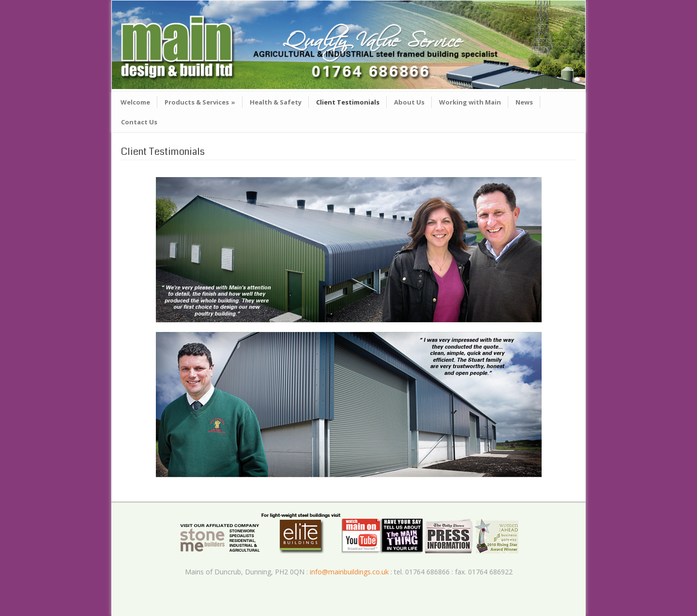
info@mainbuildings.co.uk (349, 572)
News (524, 102)
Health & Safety (276, 102)
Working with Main (470, 102)
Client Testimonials (348, 102)
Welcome (135, 102)
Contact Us (139, 122)
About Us (409, 102)
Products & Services (200, 102)
